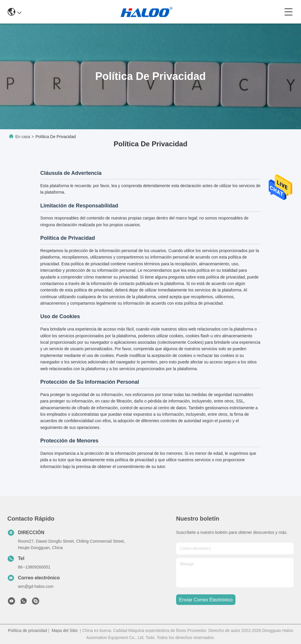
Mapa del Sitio (65, 630)
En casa (23, 137)
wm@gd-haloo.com (36, 586)
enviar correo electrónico (206, 600)
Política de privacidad (27, 630)
